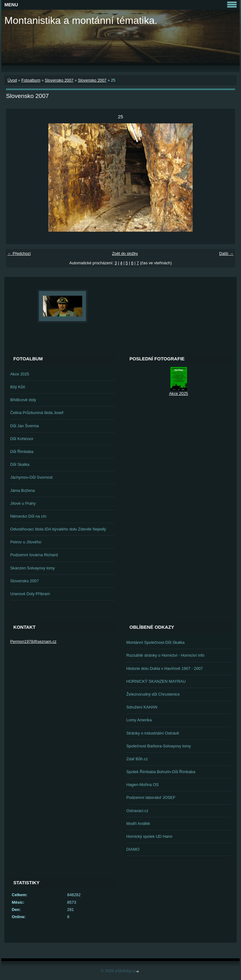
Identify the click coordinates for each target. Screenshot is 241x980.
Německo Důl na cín (28, 516)
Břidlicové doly (23, 400)
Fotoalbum (31, 80)
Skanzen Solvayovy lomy (33, 568)
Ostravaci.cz (137, 811)
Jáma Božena (23, 490)
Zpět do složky (125, 253)
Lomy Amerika (139, 720)
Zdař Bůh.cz (137, 759)
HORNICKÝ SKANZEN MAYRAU (156, 681)
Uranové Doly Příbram (30, 594)
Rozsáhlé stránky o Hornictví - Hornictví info (166, 655)
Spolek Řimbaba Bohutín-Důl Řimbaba (161, 772)
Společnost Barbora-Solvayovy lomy (159, 746)
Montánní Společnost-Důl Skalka (156, 642)
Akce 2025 (20, 374)
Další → (226, 253)
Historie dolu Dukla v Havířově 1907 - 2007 (165, 668)
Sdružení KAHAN (142, 707)
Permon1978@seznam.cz (33, 641)
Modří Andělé (138, 824)
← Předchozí (19, 253)
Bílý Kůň (18, 387)
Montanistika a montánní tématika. (81, 20)
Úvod (12, 80)
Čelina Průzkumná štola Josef (37, 413)
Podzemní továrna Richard (34, 555)
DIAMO (133, 849)
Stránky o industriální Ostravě (153, 733)
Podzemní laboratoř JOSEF (151, 797)
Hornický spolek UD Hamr (150, 836)
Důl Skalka (20, 464)
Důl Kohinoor (22, 439)
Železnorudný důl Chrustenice (153, 694)
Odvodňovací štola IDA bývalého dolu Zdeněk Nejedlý (58, 529)
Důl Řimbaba (22, 452)
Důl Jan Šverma (25, 426)
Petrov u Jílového (26, 542)
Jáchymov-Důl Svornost (32, 477)
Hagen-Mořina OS (143, 785)
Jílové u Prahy (23, 503)
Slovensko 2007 (59, 80)
